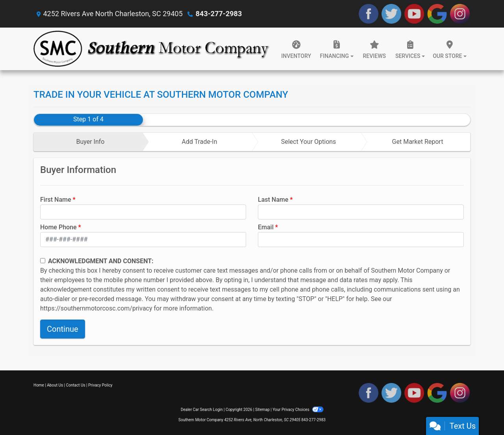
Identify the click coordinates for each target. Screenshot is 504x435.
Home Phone (58, 227)
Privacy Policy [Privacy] (100, 385)
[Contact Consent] (43, 261)
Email (266, 227)
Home (39, 385)
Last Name (273, 200)
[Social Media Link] (460, 14)
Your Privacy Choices (298, 410)
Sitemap (262, 410)
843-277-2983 (219, 14)
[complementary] (480, 411)
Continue (63, 329)
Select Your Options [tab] (309, 142)
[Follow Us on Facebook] (369, 14)
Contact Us (76, 385)
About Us (55, 385)
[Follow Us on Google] (437, 14)
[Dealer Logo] (152, 49)
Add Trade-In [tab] (199, 142)
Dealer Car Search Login (202, 410)
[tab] (88, 142)
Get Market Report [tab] (418, 142)
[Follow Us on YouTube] (414, 14)
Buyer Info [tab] (90, 142)
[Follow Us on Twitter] (391, 14)
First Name (56, 200)
